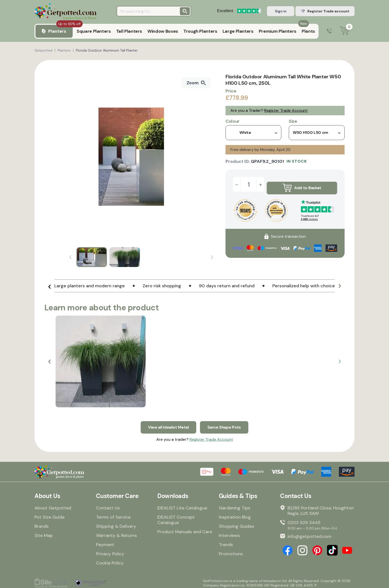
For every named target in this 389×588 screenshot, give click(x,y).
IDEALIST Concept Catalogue (176, 517)
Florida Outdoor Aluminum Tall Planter (107, 50)
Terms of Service (113, 515)
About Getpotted (53, 505)
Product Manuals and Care (185, 529)
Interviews (229, 533)
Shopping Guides (236, 524)
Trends (226, 542)
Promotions (231, 551)
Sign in (281, 11)
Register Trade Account (286, 110)
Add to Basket (302, 184)
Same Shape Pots (227, 424)
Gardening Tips (235, 505)
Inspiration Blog (235, 515)
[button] (49, 288)
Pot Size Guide (49, 515)
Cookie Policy (110, 560)
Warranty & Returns (116, 533)
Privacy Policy (110, 551)
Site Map (44, 533)
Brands (42, 524)
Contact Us (108, 505)
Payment (105, 542)
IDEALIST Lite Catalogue (182, 505)
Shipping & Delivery (116, 524)
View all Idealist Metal (167, 424)
